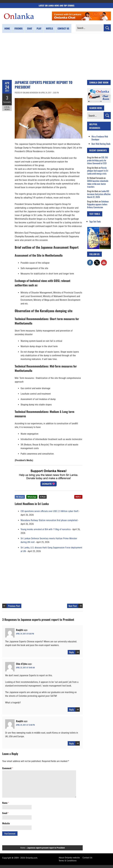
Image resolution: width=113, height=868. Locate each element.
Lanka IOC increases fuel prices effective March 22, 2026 (99, 194)
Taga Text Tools (95, 221)
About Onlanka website (69, 858)
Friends (18, 28)
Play (39, 28)
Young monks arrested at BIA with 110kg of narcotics (46, 529)
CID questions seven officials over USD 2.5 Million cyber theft (50, 511)
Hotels (49, 28)
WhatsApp (32, 497)
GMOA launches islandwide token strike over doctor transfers (98, 184)
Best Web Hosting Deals (101, 144)
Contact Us (87, 858)
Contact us (63, 28)
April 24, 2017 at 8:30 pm (25, 634)
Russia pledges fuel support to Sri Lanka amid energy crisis (98, 171)
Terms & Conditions (68, 861)
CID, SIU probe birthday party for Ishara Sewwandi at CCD (97, 160)
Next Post (73, 606)
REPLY (78, 497)
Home (7, 28)
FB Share (20, 497)
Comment (8, 768)
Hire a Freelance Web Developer (100, 138)
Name (6, 803)
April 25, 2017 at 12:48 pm (25, 725)
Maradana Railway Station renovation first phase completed (49, 520)
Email (5, 813)
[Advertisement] (56, 56)
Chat (30, 28)
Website (6, 823)
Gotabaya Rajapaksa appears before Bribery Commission (98, 204)
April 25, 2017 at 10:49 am (25, 667)
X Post (43, 497)
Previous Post (14, 606)
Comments (7, 102)
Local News (7, 108)
